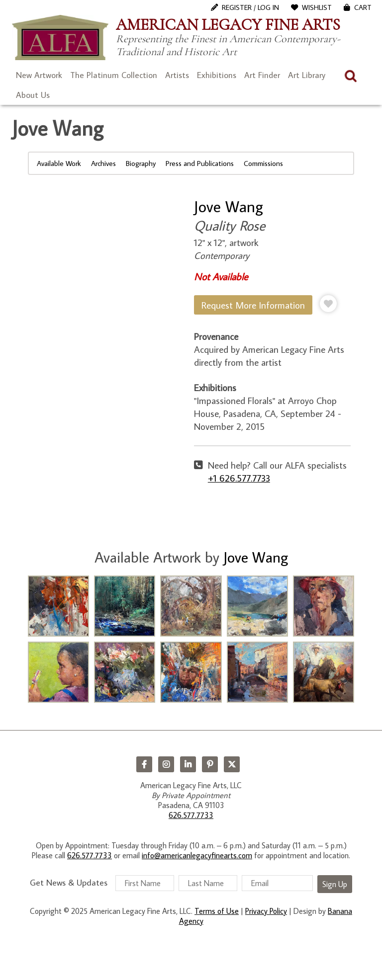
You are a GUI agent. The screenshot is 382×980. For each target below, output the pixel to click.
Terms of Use (217, 911)
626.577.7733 (191, 815)
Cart (363, 7)
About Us (33, 95)
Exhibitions (217, 75)
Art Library (307, 75)
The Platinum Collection (114, 75)
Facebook (144, 764)
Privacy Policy (266, 911)
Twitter (232, 764)
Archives (103, 163)
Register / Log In (250, 7)
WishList (317, 7)
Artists (177, 75)
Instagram (166, 764)
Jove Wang (229, 206)
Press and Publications (200, 163)
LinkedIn (188, 764)
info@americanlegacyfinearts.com (197, 855)
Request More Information (253, 305)
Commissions (263, 163)
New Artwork (39, 75)
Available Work (59, 163)
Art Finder (262, 75)
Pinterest (210, 764)
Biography (141, 163)
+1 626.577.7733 (239, 478)
